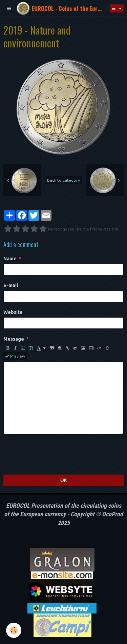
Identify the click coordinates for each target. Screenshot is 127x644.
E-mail (11, 285)
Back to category (63, 180)
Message (14, 339)
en (114, 8)
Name (10, 259)
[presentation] (55, 455)
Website (13, 312)
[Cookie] (14, 630)
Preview (15, 356)
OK (63, 480)
